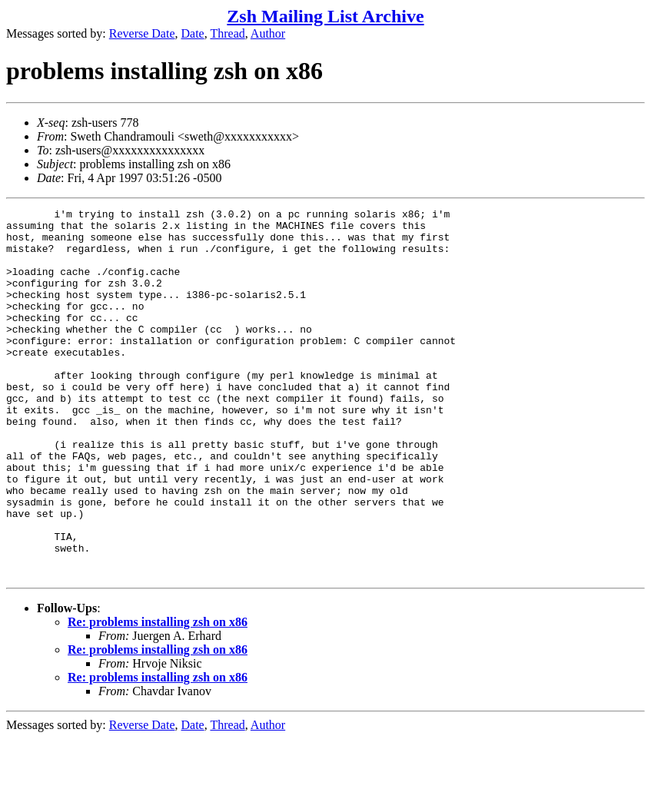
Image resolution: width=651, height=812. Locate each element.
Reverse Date (142, 33)
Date (193, 33)
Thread (227, 33)
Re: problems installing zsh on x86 (158, 696)
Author (268, 33)
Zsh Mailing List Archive (325, 16)
